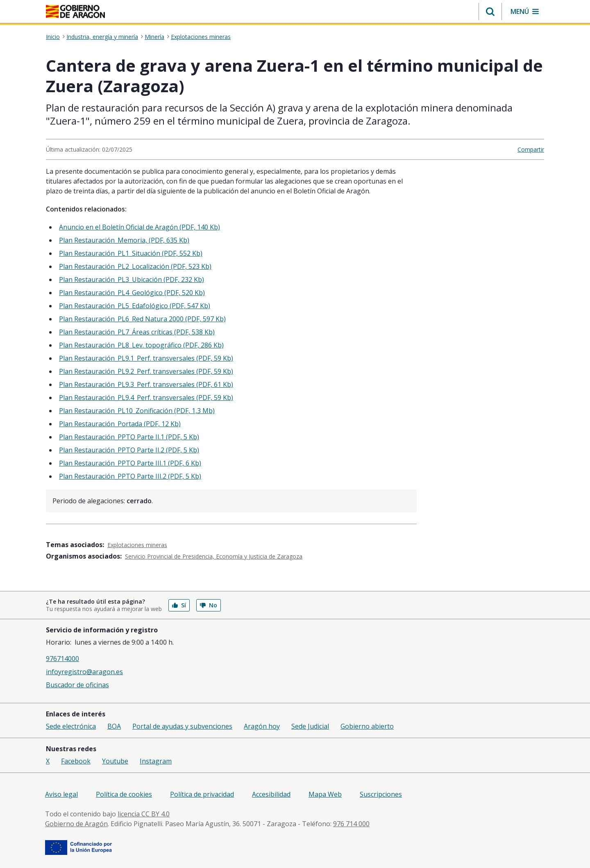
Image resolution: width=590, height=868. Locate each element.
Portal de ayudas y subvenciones (182, 726)
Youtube (115, 761)
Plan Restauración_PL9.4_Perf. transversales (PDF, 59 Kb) (146, 398)
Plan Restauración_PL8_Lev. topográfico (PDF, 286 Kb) (141, 345)
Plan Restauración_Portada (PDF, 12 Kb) (120, 424)
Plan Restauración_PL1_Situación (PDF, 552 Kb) (131, 253)
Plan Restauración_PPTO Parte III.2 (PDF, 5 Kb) (130, 476)
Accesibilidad (271, 794)
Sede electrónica (71, 726)
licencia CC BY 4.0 (144, 814)
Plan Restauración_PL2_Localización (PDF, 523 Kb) (135, 266)
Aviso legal (61, 794)
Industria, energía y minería (102, 37)
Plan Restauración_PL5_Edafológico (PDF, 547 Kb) (135, 306)
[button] (490, 11)
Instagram (156, 761)
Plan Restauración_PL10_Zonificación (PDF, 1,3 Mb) (137, 411)
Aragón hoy (262, 726)
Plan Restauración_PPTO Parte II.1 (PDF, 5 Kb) (129, 437)
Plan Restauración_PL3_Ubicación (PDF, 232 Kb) (132, 279)
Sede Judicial (310, 726)
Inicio (53, 37)
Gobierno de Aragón (76, 824)
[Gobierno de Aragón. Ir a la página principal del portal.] (75, 11)
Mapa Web (325, 794)
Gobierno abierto (367, 726)
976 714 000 (351, 824)
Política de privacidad (202, 794)
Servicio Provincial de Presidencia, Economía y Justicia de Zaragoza (214, 556)
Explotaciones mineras (201, 37)
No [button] (209, 605)
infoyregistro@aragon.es (84, 672)
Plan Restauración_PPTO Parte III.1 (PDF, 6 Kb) (130, 463)
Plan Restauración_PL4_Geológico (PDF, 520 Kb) (132, 293)
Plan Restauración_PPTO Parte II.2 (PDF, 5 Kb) (129, 450)
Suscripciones (381, 794)
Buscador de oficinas (77, 685)
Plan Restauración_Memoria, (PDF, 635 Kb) (124, 240)
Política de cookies (124, 794)
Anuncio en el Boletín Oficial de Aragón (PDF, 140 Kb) (140, 227)
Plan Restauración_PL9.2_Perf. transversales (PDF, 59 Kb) (146, 371)
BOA (114, 726)
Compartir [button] (531, 149)
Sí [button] (179, 605)
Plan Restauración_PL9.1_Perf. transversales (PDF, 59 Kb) (146, 358)
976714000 (62, 659)
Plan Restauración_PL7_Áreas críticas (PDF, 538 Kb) (137, 332)
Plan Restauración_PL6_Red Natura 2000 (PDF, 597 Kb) (142, 319)
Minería (154, 37)
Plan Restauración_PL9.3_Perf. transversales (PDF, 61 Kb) (146, 384)
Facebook (76, 761)
